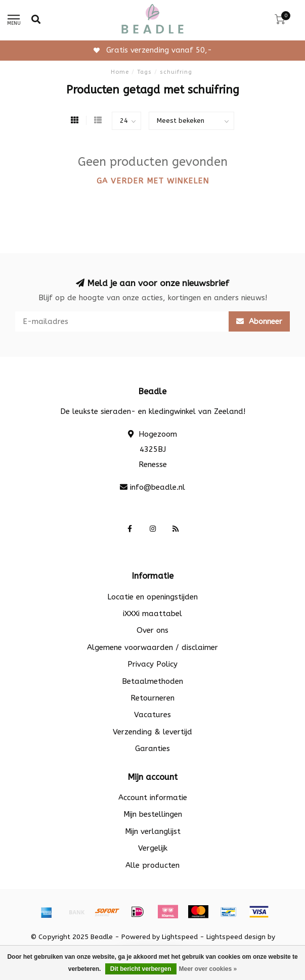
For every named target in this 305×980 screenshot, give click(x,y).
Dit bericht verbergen (141, 969)
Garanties (152, 749)
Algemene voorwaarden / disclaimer (152, 647)
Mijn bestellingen (153, 814)
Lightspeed (180, 937)
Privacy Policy (152, 664)
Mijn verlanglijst (153, 831)
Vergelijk (153, 848)
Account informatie (153, 798)
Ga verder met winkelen (153, 181)
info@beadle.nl (158, 487)
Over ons (152, 630)
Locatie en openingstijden (152, 597)
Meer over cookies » (208, 969)
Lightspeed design (236, 937)
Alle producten (152, 865)
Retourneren (152, 698)
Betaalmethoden (152, 681)
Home (120, 72)
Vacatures (152, 715)
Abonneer (259, 321)
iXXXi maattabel (152, 614)
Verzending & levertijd (152, 732)
